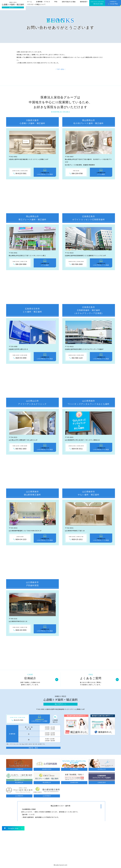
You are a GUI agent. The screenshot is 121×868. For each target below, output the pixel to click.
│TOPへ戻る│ (60, 69)
